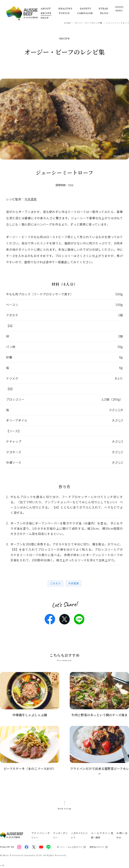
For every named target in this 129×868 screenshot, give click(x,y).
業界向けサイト (97, 847)
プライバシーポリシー (40, 835)
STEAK (104, 8)
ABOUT (46, 8)
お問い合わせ (122, 835)
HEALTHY (65, 8)
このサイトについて (79, 835)
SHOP (45, 18)
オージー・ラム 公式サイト (70, 847)
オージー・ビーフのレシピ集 (89, 23)
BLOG (104, 13)
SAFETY (86, 8)
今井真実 (31, 199)
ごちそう (55, 583)
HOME (68, 23)
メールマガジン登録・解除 (102, 835)
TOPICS (64, 13)
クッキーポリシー (60, 835)
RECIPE (46, 13)
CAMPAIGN (85, 13)
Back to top (64, 809)
